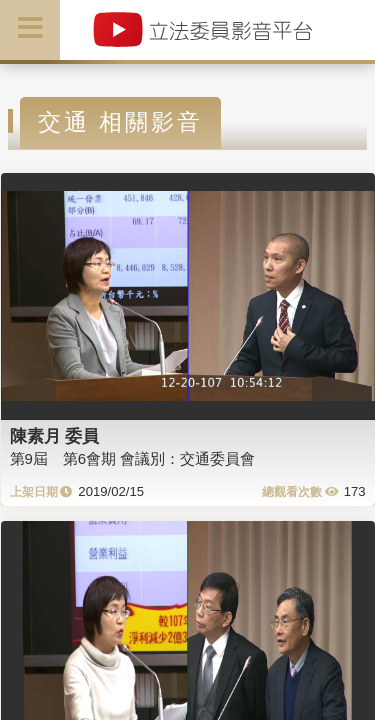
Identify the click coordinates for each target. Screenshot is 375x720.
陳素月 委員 (55, 436)
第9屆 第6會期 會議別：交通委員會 (133, 458)
